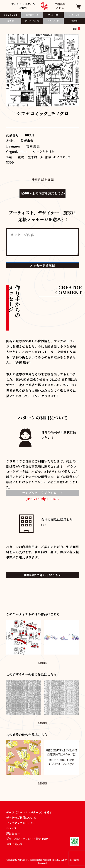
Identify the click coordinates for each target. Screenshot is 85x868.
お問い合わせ (14, 844)
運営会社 (13, 833)
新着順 (11, 21)
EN (75, 28)
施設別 (74, 21)
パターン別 (74, 15)
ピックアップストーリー (21, 823)
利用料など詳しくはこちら (43, 575)
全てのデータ (32, 15)
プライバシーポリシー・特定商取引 (28, 839)
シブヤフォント (11, 15)
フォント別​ (53, 15)
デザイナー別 (53, 21)
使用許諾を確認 (43, 180)
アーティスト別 (32, 21)
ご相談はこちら (60, 6)
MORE (43, 663)
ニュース (11, 828)
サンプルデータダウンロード (43, 493)
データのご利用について (21, 817)
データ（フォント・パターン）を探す (29, 812)
